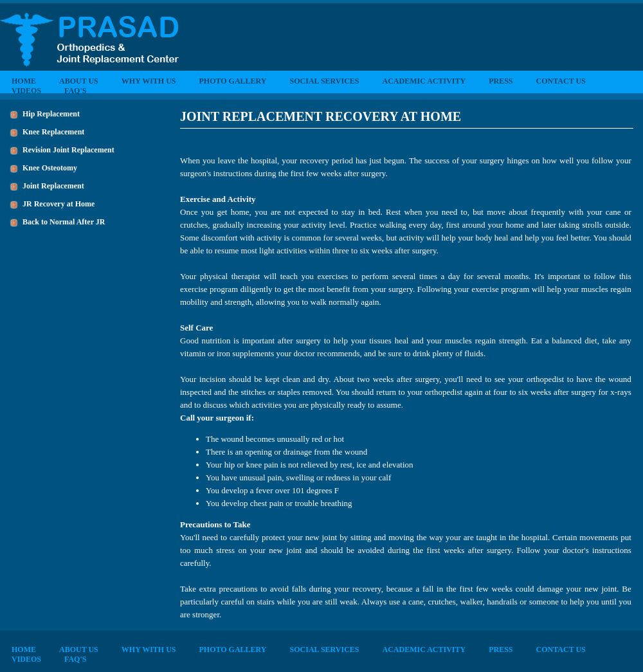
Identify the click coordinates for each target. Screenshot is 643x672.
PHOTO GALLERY (232, 81)
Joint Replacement (53, 186)
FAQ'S (75, 91)
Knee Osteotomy (50, 168)
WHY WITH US (149, 81)
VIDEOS (26, 91)
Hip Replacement (51, 114)
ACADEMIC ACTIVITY (424, 81)
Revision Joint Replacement (68, 150)
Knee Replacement (53, 132)
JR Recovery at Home (59, 204)
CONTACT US (561, 81)
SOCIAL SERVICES (325, 81)
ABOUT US (79, 81)
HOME (24, 81)
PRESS (501, 81)
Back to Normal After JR (64, 222)
